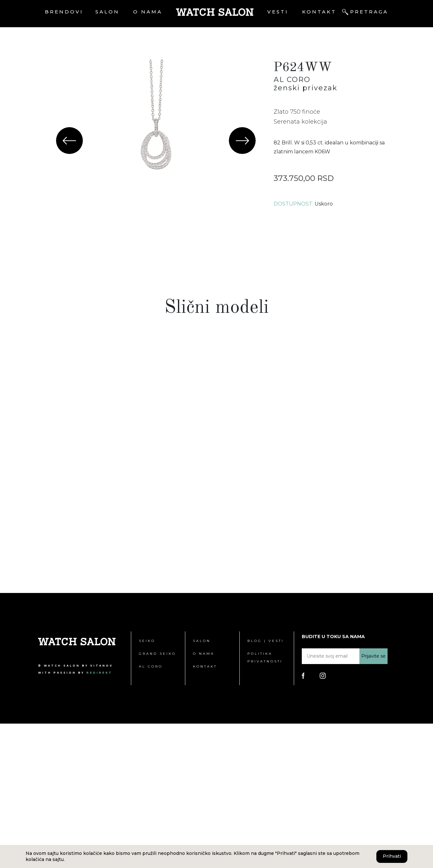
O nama (148, 12)
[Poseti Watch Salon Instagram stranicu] (323, 820)
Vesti (278, 12)
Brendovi (64, 12)
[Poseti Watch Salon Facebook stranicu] (303, 820)
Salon (107, 12)
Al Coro (151, 811)
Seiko (147, 785)
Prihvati (392, 856)
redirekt (99, 817)
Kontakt (319, 12)
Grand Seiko (157, 798)
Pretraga (369, 12)
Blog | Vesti (266, 785)
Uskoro (324, 204)
